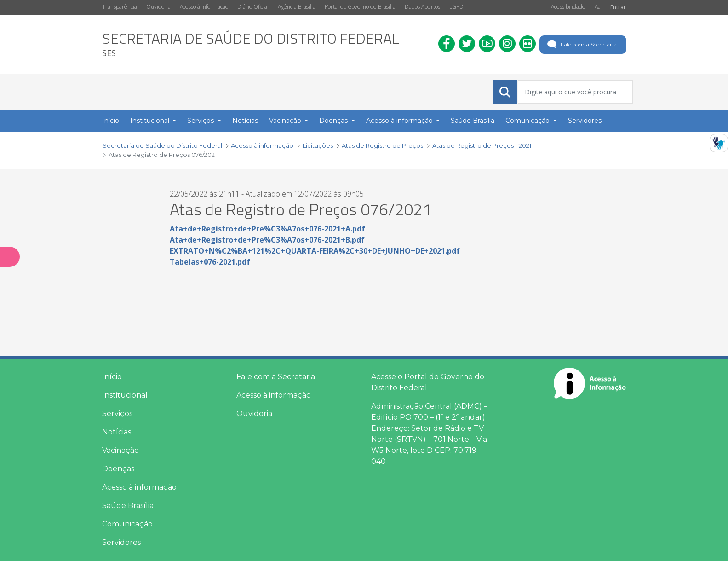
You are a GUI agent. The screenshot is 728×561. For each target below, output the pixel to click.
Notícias (117, 432)
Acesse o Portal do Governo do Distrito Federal (428, 382)
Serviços (117, 414)
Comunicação (127, 524)
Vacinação (120, 450)
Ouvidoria (158, 7)
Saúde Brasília (128, 506)
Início (112, 377)
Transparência (120, 7)
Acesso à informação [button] (400, 121)
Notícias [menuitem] (245, 121)
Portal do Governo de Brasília (360, 7)
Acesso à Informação (204, 7)
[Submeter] (505, 92)
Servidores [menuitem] (585, 121)
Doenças (118, 469)
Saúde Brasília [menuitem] (473, 121)
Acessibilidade (568, 7)
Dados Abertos (422, 7)
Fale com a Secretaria (581, 45)
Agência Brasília (297, 7)
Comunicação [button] (528, 121)
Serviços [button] (201, 121)
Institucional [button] (151, 121)
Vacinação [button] (286, 121)
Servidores (121, 542)
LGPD (456, 7)
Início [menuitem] (111, 121)
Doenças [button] (334, 121)
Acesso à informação (139, 487)
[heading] (251, 44)
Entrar (618, 7)
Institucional (125, 395)
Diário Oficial (253, 7)
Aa (598, 7)
